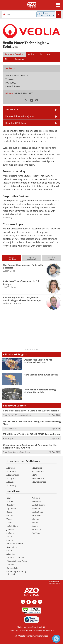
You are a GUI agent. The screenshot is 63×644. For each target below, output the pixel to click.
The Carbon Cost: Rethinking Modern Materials (40, 391)
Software (10, 533)
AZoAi (34, 475)
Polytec (11, 438)
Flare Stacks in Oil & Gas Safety (41, 375)
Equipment (11, 508)
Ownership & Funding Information (16, 573)
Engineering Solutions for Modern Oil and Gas (38, 361)
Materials (36, 508)
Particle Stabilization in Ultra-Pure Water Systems (31, 411)
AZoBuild (11, 482)
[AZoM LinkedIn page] (23, 602)
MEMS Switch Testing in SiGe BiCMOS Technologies (31, 434)
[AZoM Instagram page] (40, 602)
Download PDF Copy (16, 123)
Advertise (11, 554)
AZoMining (11, 485)
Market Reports (39, 505)
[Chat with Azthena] (56, 639)
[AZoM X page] (34, 602)
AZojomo (35, 519)
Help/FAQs (36, 529)
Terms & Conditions (15, 557)
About (9, 536)
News (9, 498)
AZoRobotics (12, 471)
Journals (10, 529)
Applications (37, 512)
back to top (55, 582)
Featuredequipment (32, 258)
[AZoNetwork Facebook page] (29, 602)
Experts (35, 526)
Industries (36, 515)
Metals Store (12, 526)
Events (9, 522)
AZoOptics (11, 478)
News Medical (38, 478)
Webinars (36, 498)
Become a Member (15, 543)
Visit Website (12, 110)
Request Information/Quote (19, 116)
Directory (11, 505)
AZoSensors (37, 468)
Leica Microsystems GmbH (19, 452)
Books (9, 512)
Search (10, 540)
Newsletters (12, 547)
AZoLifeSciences (39, 482)
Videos (9, 519)
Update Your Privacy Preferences (31, 636)
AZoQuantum (38, 471)
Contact (10, 550)
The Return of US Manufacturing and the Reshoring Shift (32, 423)
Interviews (36, 501)
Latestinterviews (12, 258)
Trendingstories (51, 258)
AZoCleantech (13, 475)
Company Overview (14, 54)
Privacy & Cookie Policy (17, 561)
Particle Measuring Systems (19, 415)
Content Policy (13, 568)
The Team (36, 533)
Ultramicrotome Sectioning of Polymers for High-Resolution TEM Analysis (31, 446)
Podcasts (36, 522)
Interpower (13, 429)
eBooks (10, 515)
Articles (10, 501)
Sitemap (10, 564)
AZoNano (11, 468)
